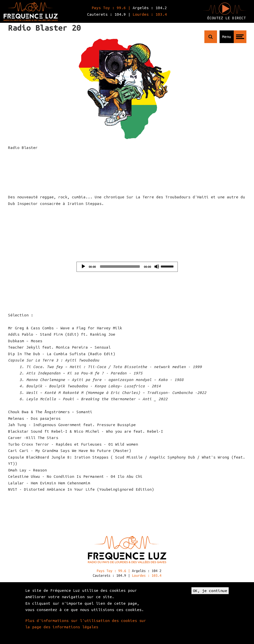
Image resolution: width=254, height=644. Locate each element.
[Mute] (157, 267)
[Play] (83, 267)
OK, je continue (210, 591)
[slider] (120, 267)
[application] (127, 267)
